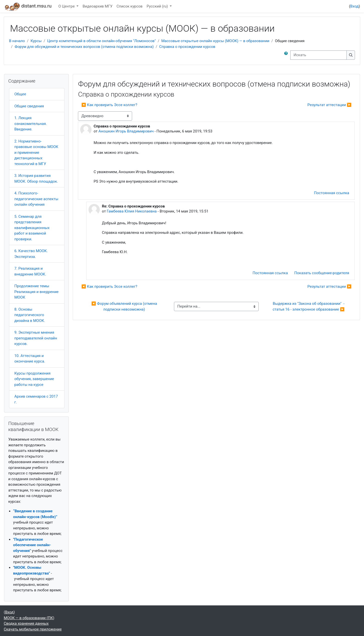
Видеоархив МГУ (97, 6)
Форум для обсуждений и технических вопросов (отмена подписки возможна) (84, 47)
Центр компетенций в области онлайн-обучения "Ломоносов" (101, 41)
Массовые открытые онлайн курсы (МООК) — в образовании (215, 41)
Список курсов (130, 6)
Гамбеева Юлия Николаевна (132, 211)
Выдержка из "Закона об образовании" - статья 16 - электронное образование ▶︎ (309, 306)
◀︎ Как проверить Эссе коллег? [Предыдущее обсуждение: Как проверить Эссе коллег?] (109, 105)
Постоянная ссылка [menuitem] (332, 193)
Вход (354, 6)
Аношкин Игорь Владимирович (126, 131)
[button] (287, 55)
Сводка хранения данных (26, 623)
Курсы (36, 41)
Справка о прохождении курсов (187, 47)
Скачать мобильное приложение (33, 629)
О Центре (67, 6)
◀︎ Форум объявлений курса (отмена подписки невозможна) (125, 306)
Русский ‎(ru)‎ (158, 6)
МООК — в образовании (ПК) (29, 618)
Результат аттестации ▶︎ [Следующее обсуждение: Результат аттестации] (329, 105)
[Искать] (318, 55)
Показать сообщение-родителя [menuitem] (322, 273)
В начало (17, 41)
